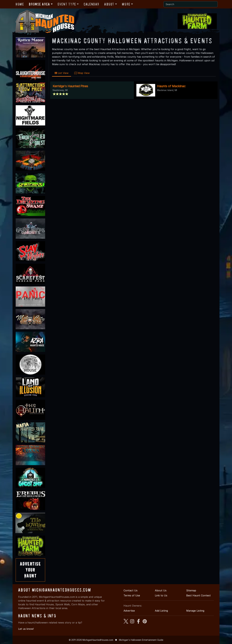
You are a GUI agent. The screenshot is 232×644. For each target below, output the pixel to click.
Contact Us (130, 590)
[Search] (191, 4)
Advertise (129, 611)
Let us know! (26, 629)
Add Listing (161, 611)
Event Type (67, 4)
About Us (161, 590)
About (109, 4)
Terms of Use (132, 595)
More (126, 4)
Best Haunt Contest (198, 595)
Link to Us (161, 595)
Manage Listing (195, 611)
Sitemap (191, 590)
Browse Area (39, 4)
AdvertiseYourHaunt (30, 570)
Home (20, 4)
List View (62, 73)
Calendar (91, 4)
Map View (82, 73)
